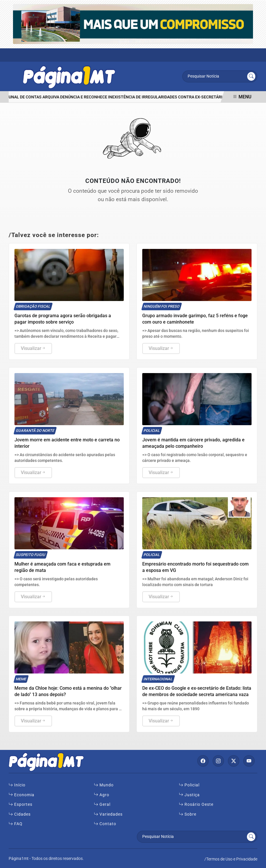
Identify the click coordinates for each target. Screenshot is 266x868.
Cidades (20, 814)
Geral (102, 805)
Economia (22, 795)
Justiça (189, 795)
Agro (102, 795)
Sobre (188, 814)
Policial (189, 785)
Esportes (21, 805)
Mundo (104, 785)
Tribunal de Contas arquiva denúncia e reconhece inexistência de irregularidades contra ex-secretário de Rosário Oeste (134, 97)
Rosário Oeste (196, 805)
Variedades (108, 814)
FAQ (16, 824)
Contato (105, 824)
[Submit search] (251, 76)
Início (17, 785)
